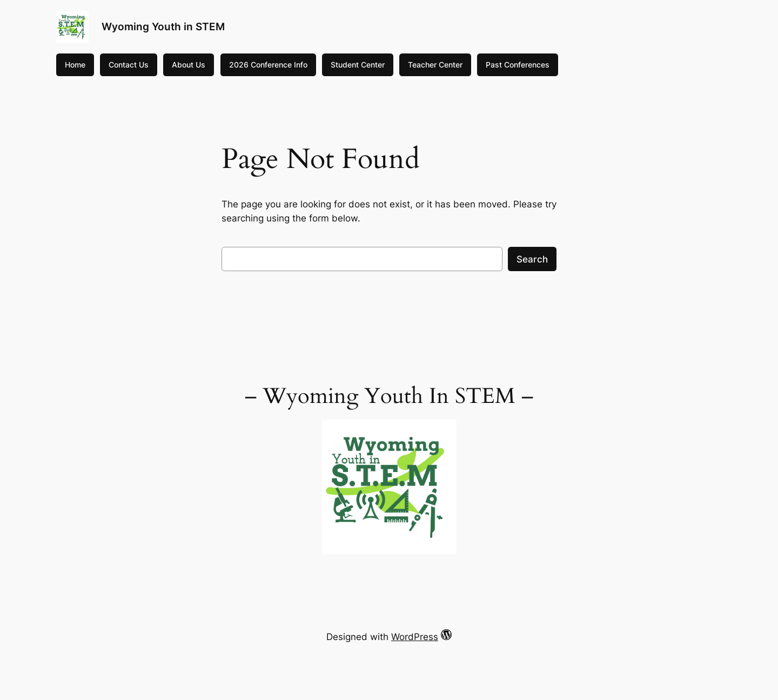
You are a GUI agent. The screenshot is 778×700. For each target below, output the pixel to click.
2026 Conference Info (268, 65)
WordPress (415, 637)
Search (532, 259)
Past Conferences (518, 65)
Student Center (358, 65)
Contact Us (129, 65)
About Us (189, 65)
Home (75, 65)
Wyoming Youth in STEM (163, 26)
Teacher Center (435, 65)
